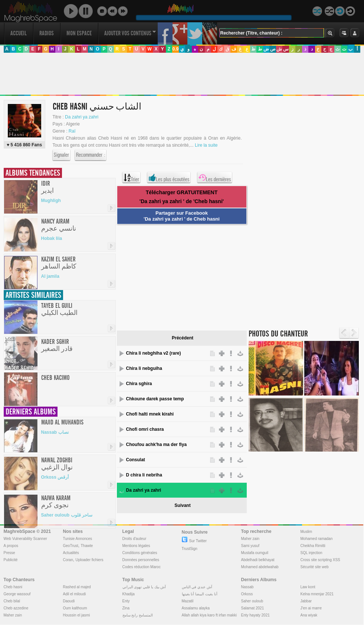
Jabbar (306, 601)
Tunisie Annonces (78, 539)
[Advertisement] (182, 74)
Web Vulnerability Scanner (25, 539)
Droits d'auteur (135, 539)
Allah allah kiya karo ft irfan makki (209, 615)
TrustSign (190, 549)
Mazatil (188, 601)
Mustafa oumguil (255, 553)
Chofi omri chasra (145, 429)
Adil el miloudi (75, 594)
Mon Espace (79, 33)
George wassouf (17, 594)
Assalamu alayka (196, 608)
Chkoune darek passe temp (155, 399)
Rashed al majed (77, 587)
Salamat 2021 (253, 608)
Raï (72, 131)
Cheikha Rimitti (313, 546)
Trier (131, 178)
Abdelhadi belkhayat (258, 560)
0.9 (175, 49)
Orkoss (247, 594)
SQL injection (311, 553)
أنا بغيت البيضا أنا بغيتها (200, 594)
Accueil (19, 33)
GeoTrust (71, 546)
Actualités (71, 553)
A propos (11, 546)
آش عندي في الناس (197, 587)
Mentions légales (136, 546)
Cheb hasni (13, 587)
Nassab (247, 587)
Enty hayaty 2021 (255, 615)
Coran (68, 560)
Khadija (129, 594)
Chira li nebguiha (144, 368)
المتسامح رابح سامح (138, 615)
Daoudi (69, 601)
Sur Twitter (194, 541)
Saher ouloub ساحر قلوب (67, 515)
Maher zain (250, 539)
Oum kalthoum (75, 608)
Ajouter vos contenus (130, 33)
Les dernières (215, 178)
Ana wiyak (309, 615)
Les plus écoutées (169, 178)
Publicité (11, 560)
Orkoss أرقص (55, 477)
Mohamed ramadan (317, 539)
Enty (126, 601)
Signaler (61, 155)
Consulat (136, 460)
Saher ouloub (252, 601)
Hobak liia (52, 238)
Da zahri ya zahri (82, 117)
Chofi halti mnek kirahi (150, 414)
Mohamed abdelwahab (260, 567)
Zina (126, 608)
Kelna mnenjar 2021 (317, 594)
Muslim (306, 532)
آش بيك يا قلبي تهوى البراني (144, 587)
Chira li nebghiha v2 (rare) (154, 353)
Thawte (87, 546)
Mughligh (51, 201)
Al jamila (50, 276)
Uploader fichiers (89, 560)
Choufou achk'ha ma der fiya (157, 445)
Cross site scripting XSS (320, 560)
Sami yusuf (250, 546)
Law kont (308, 587)
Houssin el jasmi (77, 615)
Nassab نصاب (55, 432)
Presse (9, 553)
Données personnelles (141, 560)
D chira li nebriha (144, 475)
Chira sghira (139, 384)
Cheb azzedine (16, 608)
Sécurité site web (315, 567)
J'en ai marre (311, 608)
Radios (47, 33)
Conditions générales (140, 553)
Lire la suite (206, 145)
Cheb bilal (12, 601)
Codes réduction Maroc (142, 567)
